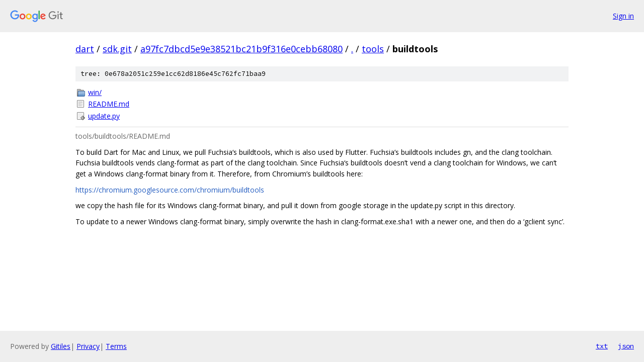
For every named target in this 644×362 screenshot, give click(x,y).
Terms (116, 346)
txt (602, 346)
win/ (95, 92)
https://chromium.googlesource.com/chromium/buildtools (170, 190)
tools (373, 49)
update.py (104, 116)
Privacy (88, 346)
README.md (109, 104)
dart (85, 49)
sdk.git (117, 49)
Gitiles (61, 346)
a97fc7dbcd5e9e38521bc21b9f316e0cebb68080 (242, 49)
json (626, 346)
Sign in (623, 16)
